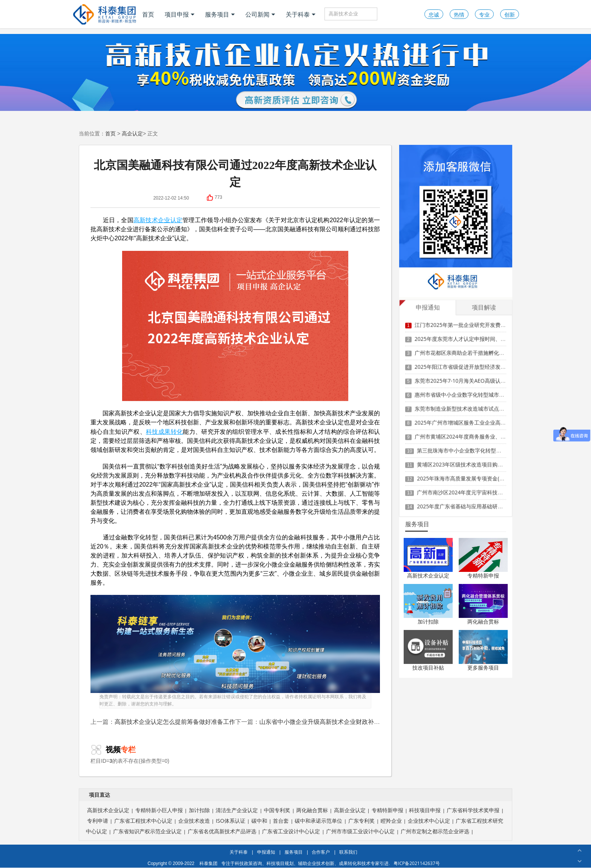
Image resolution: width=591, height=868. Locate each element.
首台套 (281, 821)
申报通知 (266, 852)
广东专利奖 (361, 821)
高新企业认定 (350, 810)
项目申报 (180, 14)
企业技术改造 (194, 821)
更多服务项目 (483, 668)
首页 (148, 14)
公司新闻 (260, 14)
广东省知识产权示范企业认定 (147, 831)
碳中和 (259, 821)
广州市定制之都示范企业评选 (435, 831)
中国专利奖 (277, 810)
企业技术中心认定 (429, 821)
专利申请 (98, 821)
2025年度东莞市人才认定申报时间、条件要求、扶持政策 (481, 338)
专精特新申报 (483, 575)
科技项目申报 (425, 810)
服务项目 (220, 14)
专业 (484, 15)
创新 (510, 15)
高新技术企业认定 (158, 220)
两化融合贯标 (483, 621)
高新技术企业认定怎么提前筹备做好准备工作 (175, 722)
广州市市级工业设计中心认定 (360, 831)
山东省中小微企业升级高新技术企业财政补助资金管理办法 (338, 722)
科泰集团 (208, 863)
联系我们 (348, 852)
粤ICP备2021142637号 (417, 863)
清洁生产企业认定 (237, 810)
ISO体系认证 (230, 821)
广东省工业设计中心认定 (291, 831)
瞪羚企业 (391, 821)
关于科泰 (301, 14)
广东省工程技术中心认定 (143, 821)
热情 (459, 15)
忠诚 (434, 15)
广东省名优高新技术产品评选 (222, 831)
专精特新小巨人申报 (159, 810)
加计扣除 (428, 621)
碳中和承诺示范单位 (318, 821)
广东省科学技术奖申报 (473, 810)
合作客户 (321, 852)
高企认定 (132, 133)
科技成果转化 (164, 432)
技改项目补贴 (428, 668)
